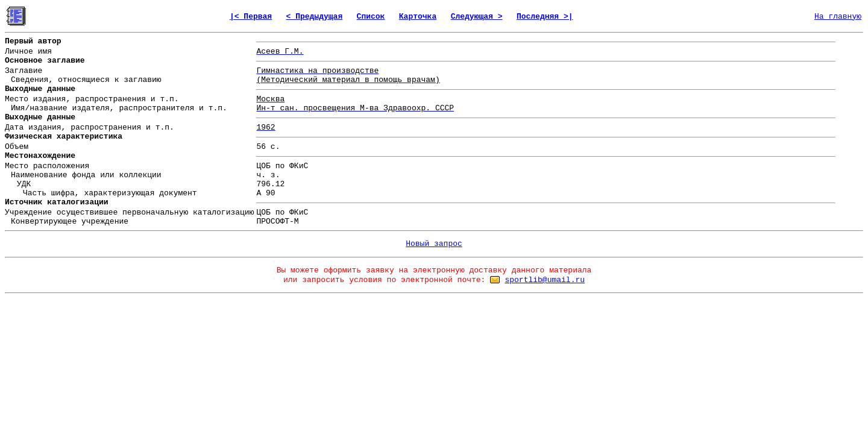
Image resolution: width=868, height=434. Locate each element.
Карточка (418, 17)
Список (371, 17)
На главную (838, 17)
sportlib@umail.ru (545, 280)
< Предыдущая (315, 17)
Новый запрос (434, 244)
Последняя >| (545, 17)
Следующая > (477, 17)
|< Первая (251, 17)
